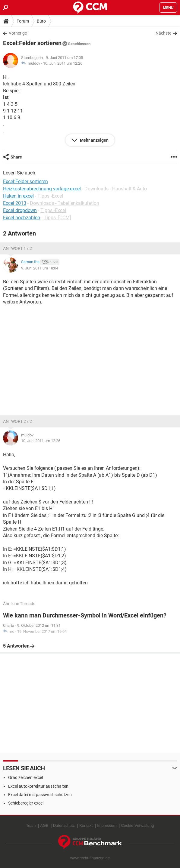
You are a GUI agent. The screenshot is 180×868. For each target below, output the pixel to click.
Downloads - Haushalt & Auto (116, 189)
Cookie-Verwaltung (137, 825)
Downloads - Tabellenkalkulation (65, 203)
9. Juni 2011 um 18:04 (40, 268)
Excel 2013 (15, 203)
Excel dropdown (20, 210)
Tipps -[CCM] (57, 218)
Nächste (163, 33)
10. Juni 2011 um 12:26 (63, 63)
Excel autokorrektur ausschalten (38, 786)
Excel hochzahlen (22, 218)
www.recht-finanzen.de (90, 858)
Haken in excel (18, 196)
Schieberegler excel (26, 803)
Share (16, 157)
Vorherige (18, 33)
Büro (41, 21)
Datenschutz (64, 825)
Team (31, 825)
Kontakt (86, 825)
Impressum (107, 825)
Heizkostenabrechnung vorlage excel (42, 189)
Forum (23, 21)
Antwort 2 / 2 (17, 421)
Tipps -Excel (50, 196)
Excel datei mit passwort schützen (40, 795)
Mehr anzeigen (94, 140)
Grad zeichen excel (25, 777)
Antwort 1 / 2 (17, 248)
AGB (44, 825)
